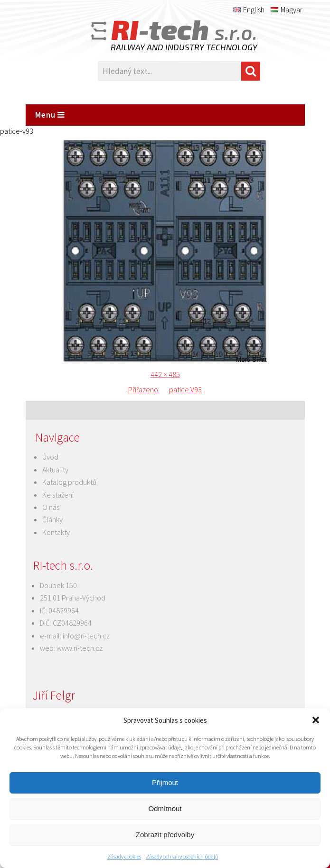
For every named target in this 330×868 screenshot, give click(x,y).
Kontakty (56, 532)
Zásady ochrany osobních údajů (182, 856)
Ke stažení (58, 495)
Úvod (50, 457)
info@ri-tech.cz (86, 636)
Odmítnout (165, 808)
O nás (51, 507)
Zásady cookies (124, 856)
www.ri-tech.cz (80, 648)
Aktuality (55, 470)
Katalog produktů (69, 482)
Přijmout (165, 782)
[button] (316, 720)
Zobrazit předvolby (165, 835)
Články (52, 519)
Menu (50, 115)
